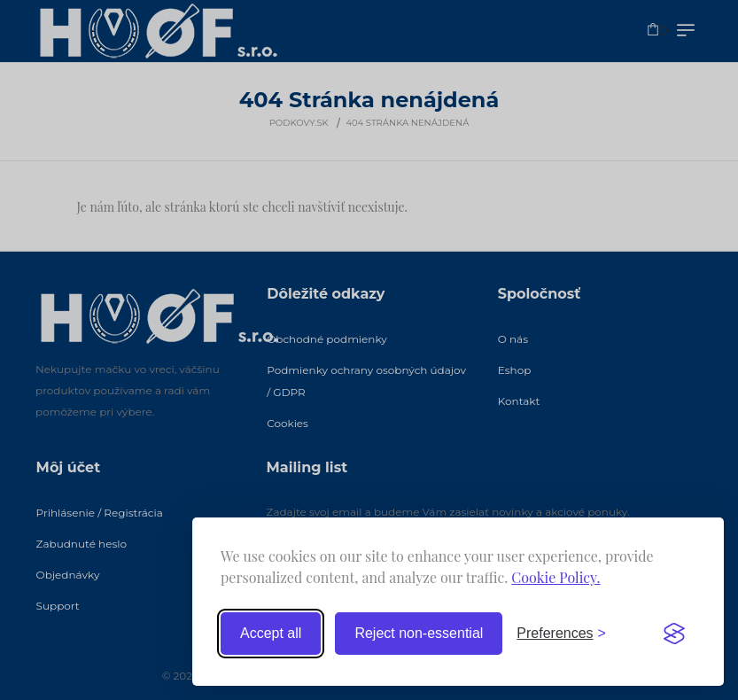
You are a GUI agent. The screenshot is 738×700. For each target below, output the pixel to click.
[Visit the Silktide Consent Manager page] (674, 634)
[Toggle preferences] (561, 634)
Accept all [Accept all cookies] (271, 633)
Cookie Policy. (555, 577)
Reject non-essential (419, 633)
